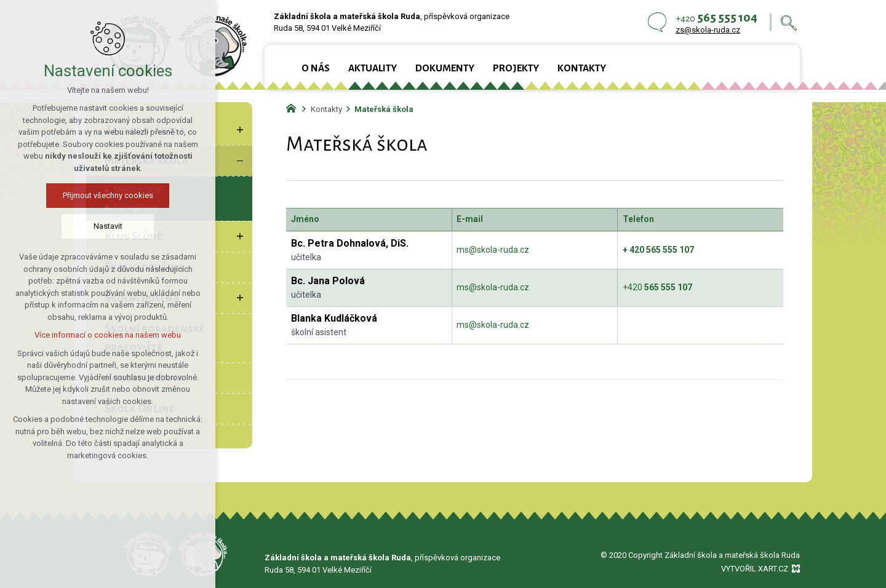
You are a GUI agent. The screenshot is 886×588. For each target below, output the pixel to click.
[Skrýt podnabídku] (240, 161)
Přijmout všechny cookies (107, 195)
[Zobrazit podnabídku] (240, 130)
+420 (657, 287)
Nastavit (107, 226)
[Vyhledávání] (789, 22)
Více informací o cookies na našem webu (108, 335)
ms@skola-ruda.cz (493, 250)
